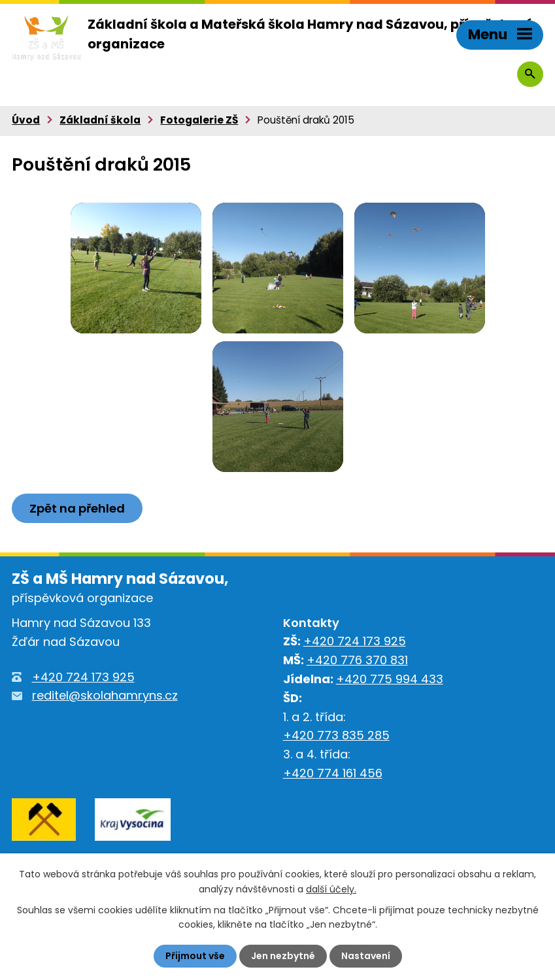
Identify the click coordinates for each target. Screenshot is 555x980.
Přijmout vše (195, 956)
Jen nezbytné (283, 956)
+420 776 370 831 (357, 660)
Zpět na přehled (77, 508)
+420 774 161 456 (333, 773)
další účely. (331, 888)
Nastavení (366, 956)
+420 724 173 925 (83, 677)
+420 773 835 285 (336, 735)
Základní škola (100, 120)
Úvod (26, 120)
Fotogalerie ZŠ (199, 120)
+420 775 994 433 (390, 679)
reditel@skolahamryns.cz (105, 695)
